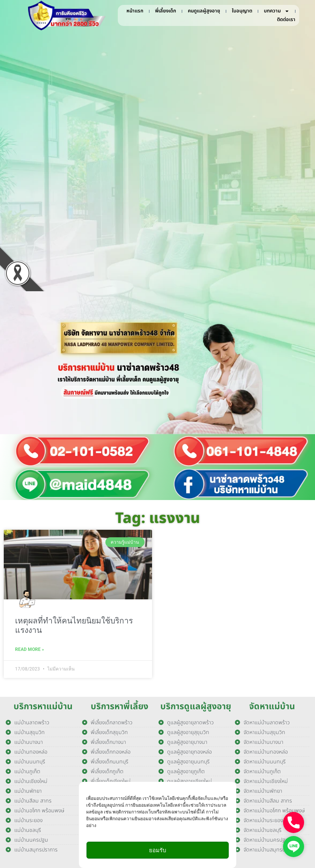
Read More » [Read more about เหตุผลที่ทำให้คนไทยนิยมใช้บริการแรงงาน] (30, 649)
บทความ (277, 11)
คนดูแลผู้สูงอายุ (204, 11)
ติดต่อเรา (286, 20)
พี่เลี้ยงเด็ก (166, 11)
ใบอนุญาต (242, 11)
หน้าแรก (135, 11)
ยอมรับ (158, 850)
